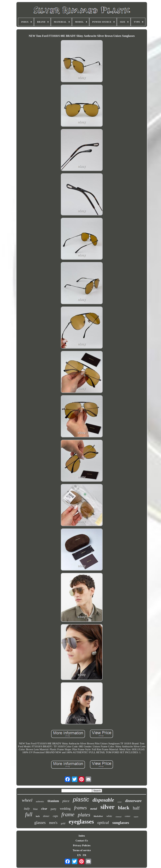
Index (82, 836)
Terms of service (82, 850)
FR (85, 855)
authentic (40, 801)
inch (38, 816)
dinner (46, 816)
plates (84, 815)
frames (80, 808)
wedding (65, 809)
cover (120, 802)
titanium (53, 801)
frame (68, 814)
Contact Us (82, 841)
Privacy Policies (82, 845)
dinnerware (133, 801)
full (29, 814)
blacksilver (98, 816)
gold (63, 823)
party (53, 809)
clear (44, 809)
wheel (27, 800)
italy (27, 809)
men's (53, 823)
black (124, 808)
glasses (40, 823)
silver (107, 807)
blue (36, 809)
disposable (103, 800)
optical (103, 822)
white (109, 816)
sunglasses (121, 823)
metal (94, 809)
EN (79, 855)
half (136, 808)
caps (55, 816)
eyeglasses (81, 822)
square (136, 817)
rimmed (118, 817)
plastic (81, 799)
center (128, 816)
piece (66, 801)
